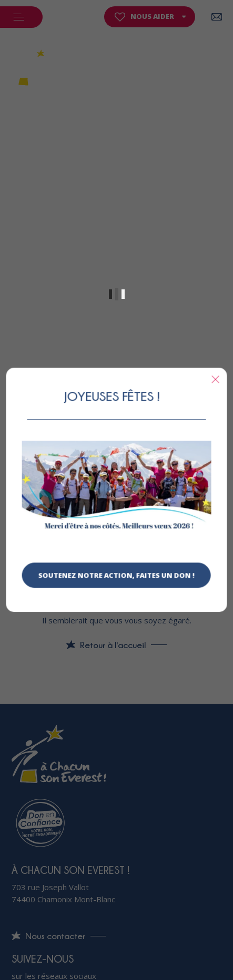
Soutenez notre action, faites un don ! (116, 576)
